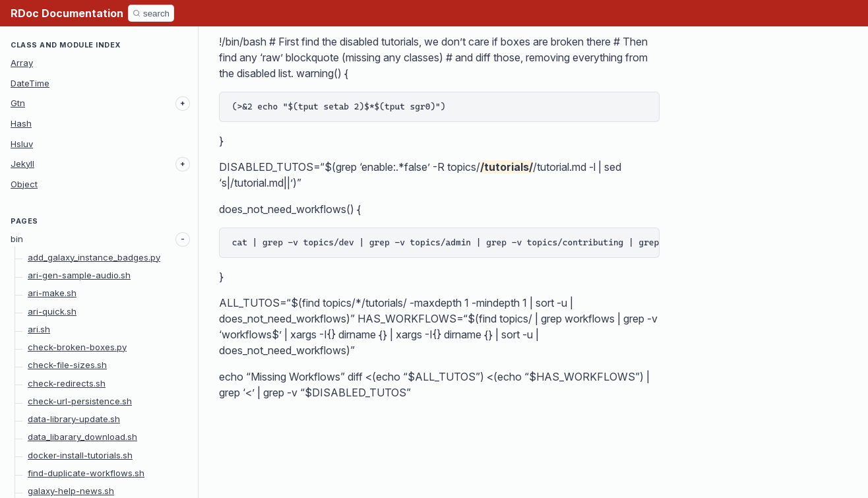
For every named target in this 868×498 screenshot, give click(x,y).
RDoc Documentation (67, 13)
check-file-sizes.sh (67, 365)
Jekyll (22, 164)
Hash (21, 123)
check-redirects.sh (67, 383)
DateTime (30, 83)
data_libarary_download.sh (82, 437)
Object (24, 184)
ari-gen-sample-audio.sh (79, 275)
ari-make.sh (52, 293)
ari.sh (39, 329)
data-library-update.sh (74, 419)
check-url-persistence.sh (80, 401)
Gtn (18, 103)
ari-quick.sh (52, 311)
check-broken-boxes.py (77, 347)
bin (17, 239)
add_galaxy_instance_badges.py (94, 257)
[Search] (151, 13)
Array (22, 63)
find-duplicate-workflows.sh (86, 473)
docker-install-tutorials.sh (80, 455)
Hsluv (22, 144)
